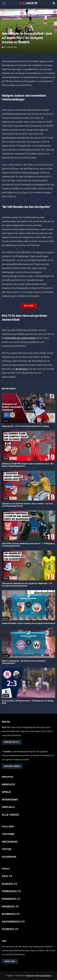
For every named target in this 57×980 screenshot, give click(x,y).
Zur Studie (29, 306)
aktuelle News (22, 369)
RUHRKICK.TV (11, 914)
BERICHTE (8, 784)
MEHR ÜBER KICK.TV (12, 742)
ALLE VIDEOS (10, 815)
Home (4, 12)
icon (28, 408)
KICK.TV (7, 876)
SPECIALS (8, 807)
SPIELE (6, 792)
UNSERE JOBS (10, 961)
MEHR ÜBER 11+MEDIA (12, 766)
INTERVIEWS (10, 800)
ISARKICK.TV (10, 929)
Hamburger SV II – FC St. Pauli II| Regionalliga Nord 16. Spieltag (25, 426)
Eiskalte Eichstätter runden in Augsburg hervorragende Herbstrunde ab (28, 623)
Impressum (30, 976)
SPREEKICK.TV (11, 891)
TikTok (7, 849)
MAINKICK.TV (10, 906)
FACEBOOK (9, 857)
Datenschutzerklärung (43, 976)
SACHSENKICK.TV (13, 922)
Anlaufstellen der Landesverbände (20, 338)
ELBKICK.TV (17, 12)
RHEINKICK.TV (11, 899)
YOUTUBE (8, 834)
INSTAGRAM (10, 842)
